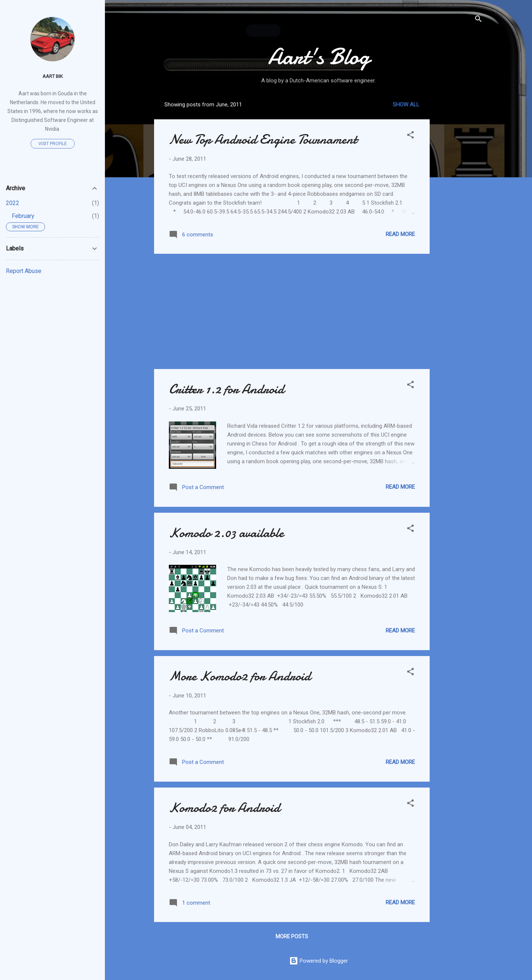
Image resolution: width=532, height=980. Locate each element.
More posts (292, 936)
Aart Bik (53, 76)
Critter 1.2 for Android (226, 389)
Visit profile (53, 144)
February (23, 216)
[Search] (478, 20)
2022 (13, 203)
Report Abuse (24, 271)
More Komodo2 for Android (240, 676)
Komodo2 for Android (224, 808)
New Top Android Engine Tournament (263, 139)
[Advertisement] (459, 206)
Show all (406, 105)
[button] (410, 136)
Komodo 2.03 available (226, 533)
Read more (400, 234)
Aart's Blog (319, 57)
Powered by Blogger (319, 961)
